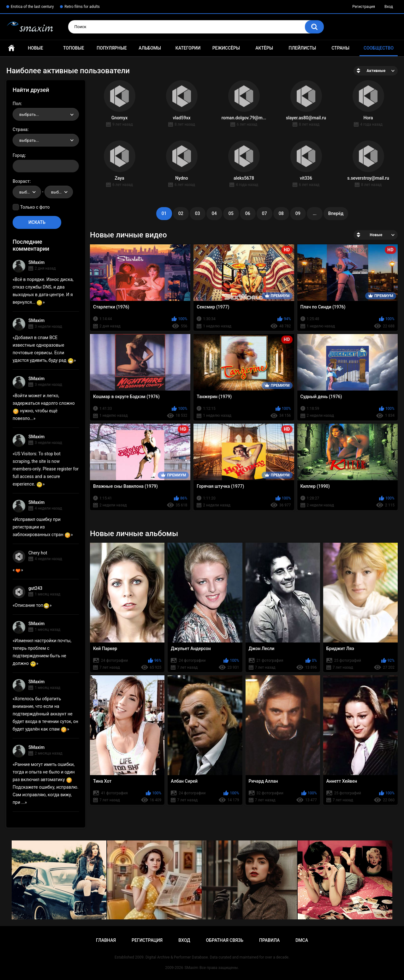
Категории (188, 48)
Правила (269, 940)
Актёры (264, 48)
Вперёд (336, 213)
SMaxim (36, 262)
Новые (35, 48)
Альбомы (150, 48)
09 (298, 213)
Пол (17, 104)
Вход (389, 7)
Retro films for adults (82, 7)
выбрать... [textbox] (29, 114)
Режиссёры (226, 48)
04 (214, 213)
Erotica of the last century (32, 7)
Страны (340, 48)
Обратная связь (225, 940)
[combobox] (46, 114)
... (315, 213)
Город (19, 155)
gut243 (35, 588)
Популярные (112, 48)
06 (248, 213)
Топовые (74, 48)
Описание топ (32, 605)
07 (264, 213)
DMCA (302, 940)
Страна (20, 129)
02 (181, 213)
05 (231, 213)
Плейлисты (302, 48)
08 (281, 213)
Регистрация (364, 7)
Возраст (21, 181)
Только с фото (35, 207)
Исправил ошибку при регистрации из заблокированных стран (42, 527)
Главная (11, 48)
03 (198, 213)
